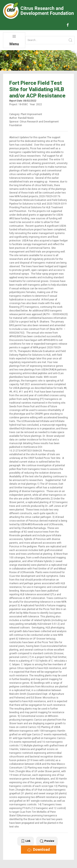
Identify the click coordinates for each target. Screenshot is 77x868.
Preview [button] (47, 841)
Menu (14, 40)
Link (26, 841)
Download (39, 850)
